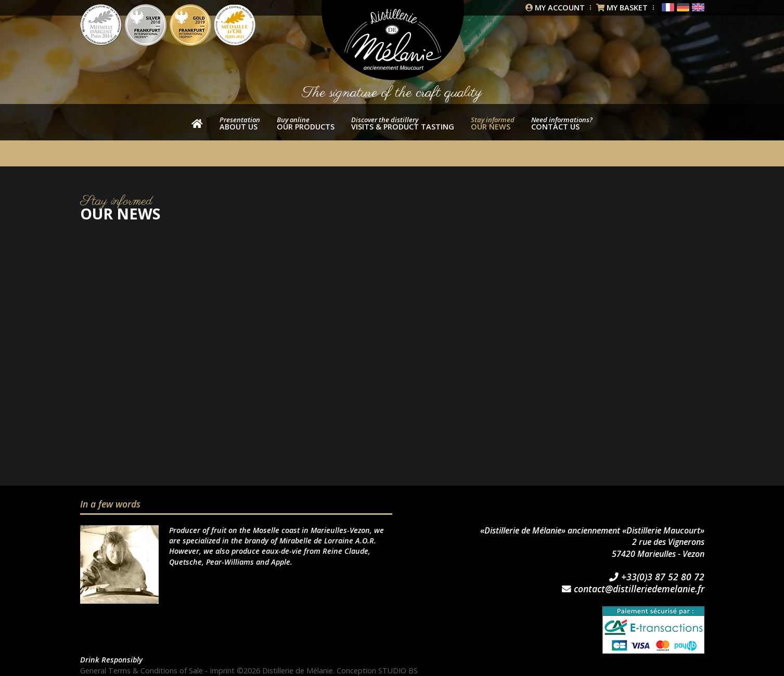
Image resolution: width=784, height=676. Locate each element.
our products (306, 123)
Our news (493, 123)
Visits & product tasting (403, 123)
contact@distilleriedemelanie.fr (633, 589)
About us (240, 123)
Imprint (222, 671)
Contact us (562, 123)
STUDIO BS (398, 671)
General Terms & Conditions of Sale (142, 671)
